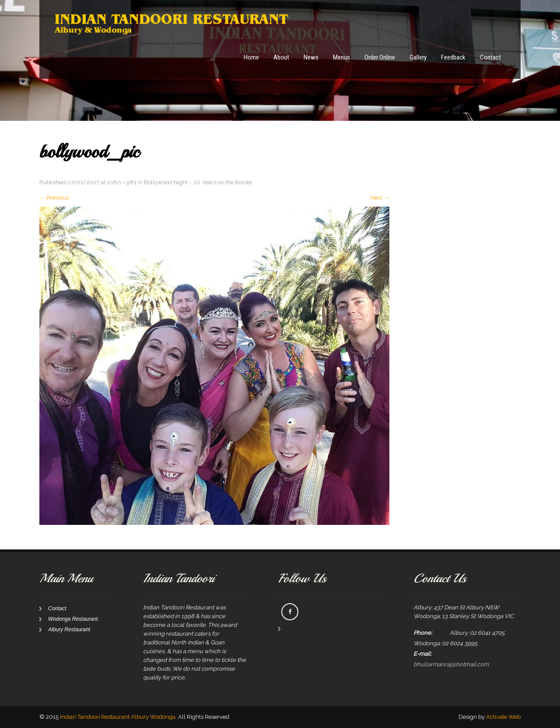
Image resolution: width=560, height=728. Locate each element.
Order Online (380, 57)
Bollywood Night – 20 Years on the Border (198, 182)
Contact (490, 57)
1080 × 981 (122, 182)
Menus (341, 57)
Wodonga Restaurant (73, 619)
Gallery (418, 57)
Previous (54, 198)
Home (251, 57)
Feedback (453, 57)
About (281, 57)
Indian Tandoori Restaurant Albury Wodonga (118, 717)
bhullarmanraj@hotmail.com (451, 664)
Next (380, 198)
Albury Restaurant (69, 630)
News (311, 57)
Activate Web (503, 717)
